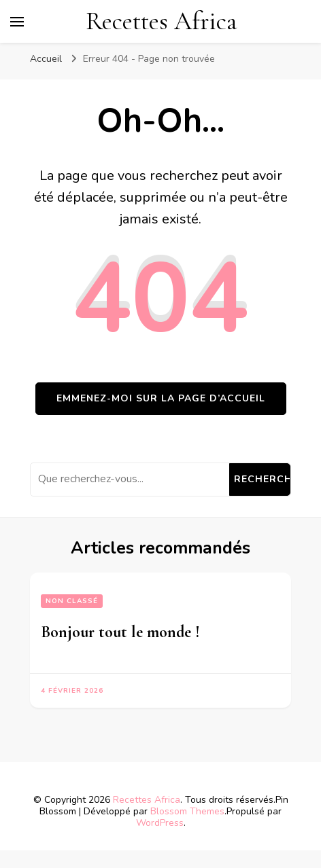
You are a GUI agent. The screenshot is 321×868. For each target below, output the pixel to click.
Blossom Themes (187, 811)
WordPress (160, 823)
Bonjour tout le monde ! (120, 632)
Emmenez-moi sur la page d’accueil (161, 398)
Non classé (72, 601)
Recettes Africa (161, 21)
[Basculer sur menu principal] (17, 22)
